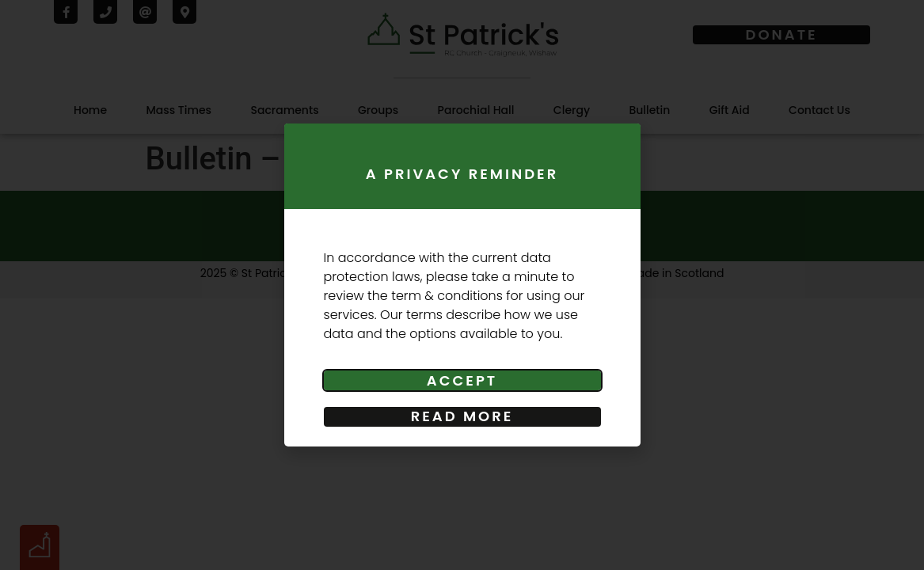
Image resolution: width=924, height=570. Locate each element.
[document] (462, 285)
